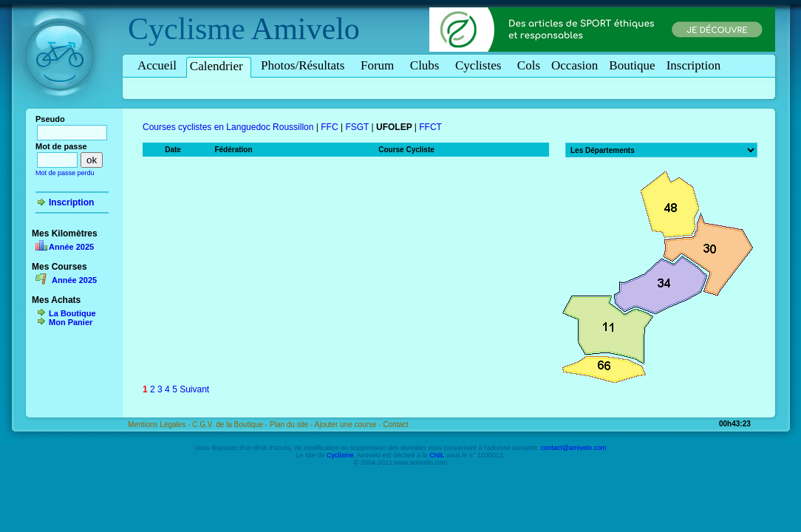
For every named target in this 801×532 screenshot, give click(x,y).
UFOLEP (394, 127)
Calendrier (219, 66)
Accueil (157, 65)
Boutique (632, 65)
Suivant (194, 389)
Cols (529, 65)
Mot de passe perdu (65, 173)
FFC (329, 127)
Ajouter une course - (349, 424)
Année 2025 (71, 247)
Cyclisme (187, 29)
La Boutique (72, 313)
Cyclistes (481, 65)
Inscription (694, 65)
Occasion (575, 65)
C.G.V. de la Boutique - (231, 424)
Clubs (427, 65)
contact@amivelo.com (574, 448)
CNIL (437, 455)
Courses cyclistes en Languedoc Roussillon (228, 127)
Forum (380, 65)
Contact (395, 424)
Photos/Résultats (305, 65)
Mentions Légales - (160, 424)
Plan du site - (292, 424)
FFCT (430, 127)
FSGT (357, 127)
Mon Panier (71, 322)
